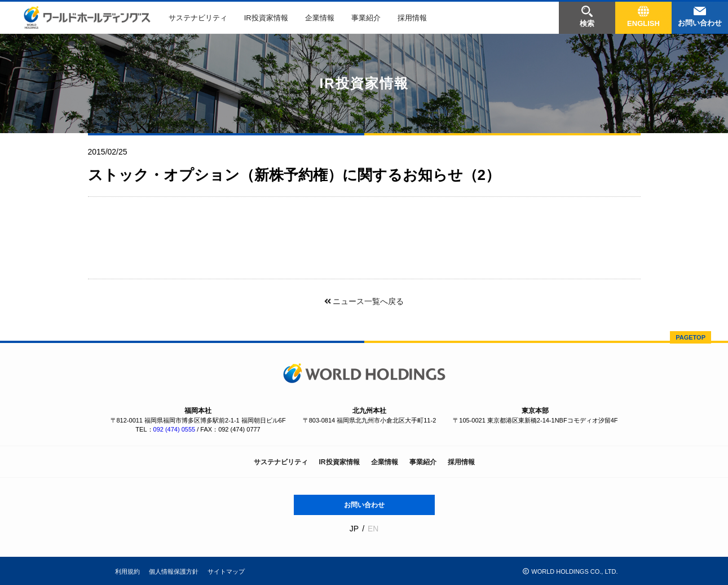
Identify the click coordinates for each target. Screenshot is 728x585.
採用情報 (412, 18)
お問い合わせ (364, 505)
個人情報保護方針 (174, 571)
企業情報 (320, 18)
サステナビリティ (198, 18)
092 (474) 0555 (175, 429)
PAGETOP (691, 337)
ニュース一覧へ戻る (364, 301)
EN (373, 529)
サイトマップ (226, 571)
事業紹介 (366, 18)
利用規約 (127, 571)
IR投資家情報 (266, 18)
